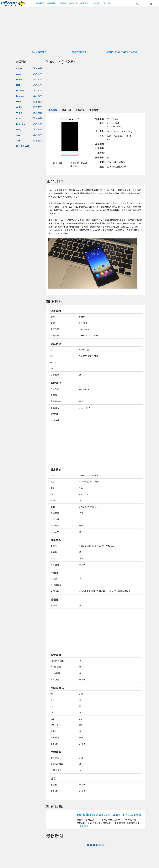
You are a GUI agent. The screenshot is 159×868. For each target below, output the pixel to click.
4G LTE (54, 362)
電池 (53, 507)
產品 (40, 68)
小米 (18, 141)
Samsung (21, 124)
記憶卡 (54, 731)
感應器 (54, 785)
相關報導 (94, 110)
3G (52, 356)
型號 (53, 323)
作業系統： (101, 119)
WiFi (53, 694)
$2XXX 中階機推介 (80, 52)
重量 (53, 488)
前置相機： (101, 148)
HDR (53, 558)
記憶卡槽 (55, 738)
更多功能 (55, 744)
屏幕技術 (55, 565)
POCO (19, 118)
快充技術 (55, 519)
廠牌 (53, 317)
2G (52, 350)
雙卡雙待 (55, 375)
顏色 (53, 475)
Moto (19, 102)
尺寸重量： (101, 131)
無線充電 (55, 525)
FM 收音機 (55, 673)
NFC (52, 712)
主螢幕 (54, 546)
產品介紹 (66, 110)
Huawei (20, 90)
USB (53, 719)
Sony (19, 129)
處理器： (102, 153)
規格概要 (53, 110)
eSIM (53, 500)
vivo (18, 135)
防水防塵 (55, 532)
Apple (19, 68)
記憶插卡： (101, 157)
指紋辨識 (55, 758)
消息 (35, 68)
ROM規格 (55, 420)
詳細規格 (80, 110)
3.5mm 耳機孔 (57, 661)
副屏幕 (54, 552)
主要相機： (101, 144)
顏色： (103, 167)
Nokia (19, 107)
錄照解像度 (56, 585)
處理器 (54, 395)
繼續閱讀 (84, 826)
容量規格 (55, 408)
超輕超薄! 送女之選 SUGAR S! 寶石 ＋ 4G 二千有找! (110, 815)
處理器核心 (56, 401)
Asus (19, 74)
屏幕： (103, 136)
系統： (103, 123)
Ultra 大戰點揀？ (38, 52)
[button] (137, 4)
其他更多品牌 (23, 146)
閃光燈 (54, 579)
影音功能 (55, 679)
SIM (52, 494)
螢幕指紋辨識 (57, 764)
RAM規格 (55, 414)
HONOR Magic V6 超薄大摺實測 (122, 52)
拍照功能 (55, 591)
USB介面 (55, 725)
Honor (19, 79)
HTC (18, 85)
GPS (52, 706)
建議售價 (55, 335)
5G (52, 368)
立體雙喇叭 (56, 667)
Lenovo (20, 96)
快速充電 (55, 513)
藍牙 (53, 700)
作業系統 (55, 389)
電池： (103, 162)
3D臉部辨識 (56, 770)
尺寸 (53, 482)
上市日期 (55, 329)
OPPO (19, 113)
